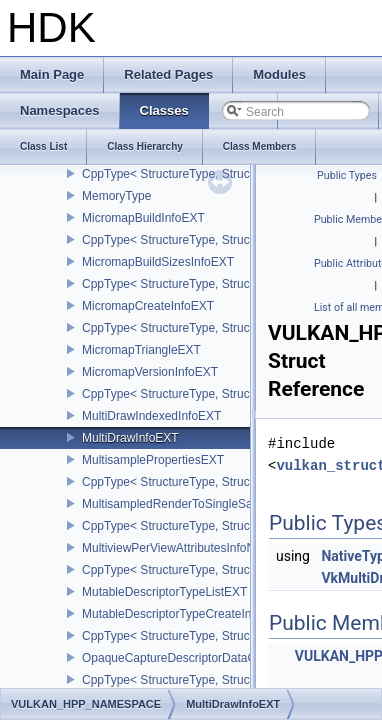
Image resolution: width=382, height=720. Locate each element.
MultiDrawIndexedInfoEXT (151, 416)
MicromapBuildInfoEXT (143, 218)
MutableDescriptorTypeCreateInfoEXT (183, 614)
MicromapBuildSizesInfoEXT (158, 262)
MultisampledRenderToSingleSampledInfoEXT (205, 504)
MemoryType (116, 196)
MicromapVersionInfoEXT (150, 372)
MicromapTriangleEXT (141, 350)
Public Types (347, 175)
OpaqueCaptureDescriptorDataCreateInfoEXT (204, 658)
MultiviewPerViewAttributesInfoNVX (176, 548)
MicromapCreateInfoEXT (148, 306)
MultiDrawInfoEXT (130, 438)
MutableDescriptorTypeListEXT (164, 592)
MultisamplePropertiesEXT (153, 460)
